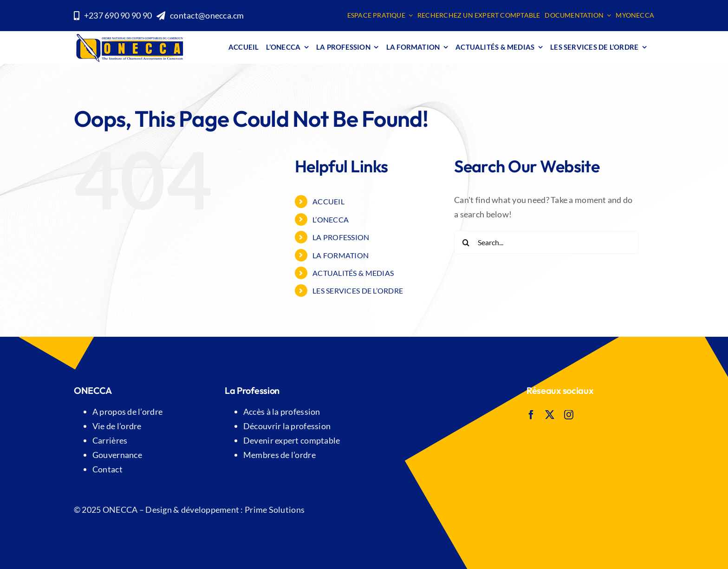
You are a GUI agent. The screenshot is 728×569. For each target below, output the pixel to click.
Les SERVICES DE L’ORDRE (358, 291)
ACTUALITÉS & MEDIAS (353, 273)
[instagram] (569, 415)
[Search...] (546, 242)
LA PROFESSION (341, 237)
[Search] (466, 242)
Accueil (328, 201)
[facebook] (531, 415)
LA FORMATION (341, 255)
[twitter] (550, 415)
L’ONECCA (331, 219)
